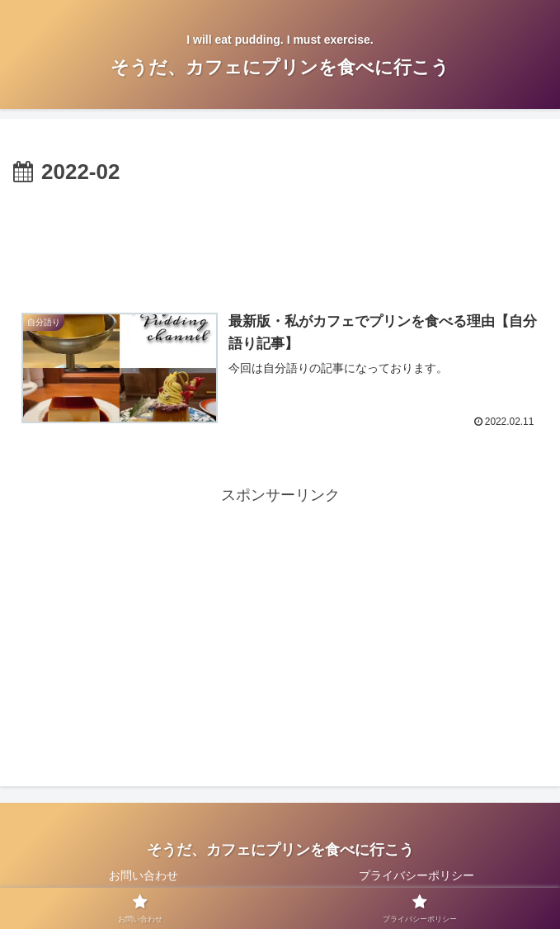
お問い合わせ (144, 876)
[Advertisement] (280, 240)
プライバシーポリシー (416, 876)
